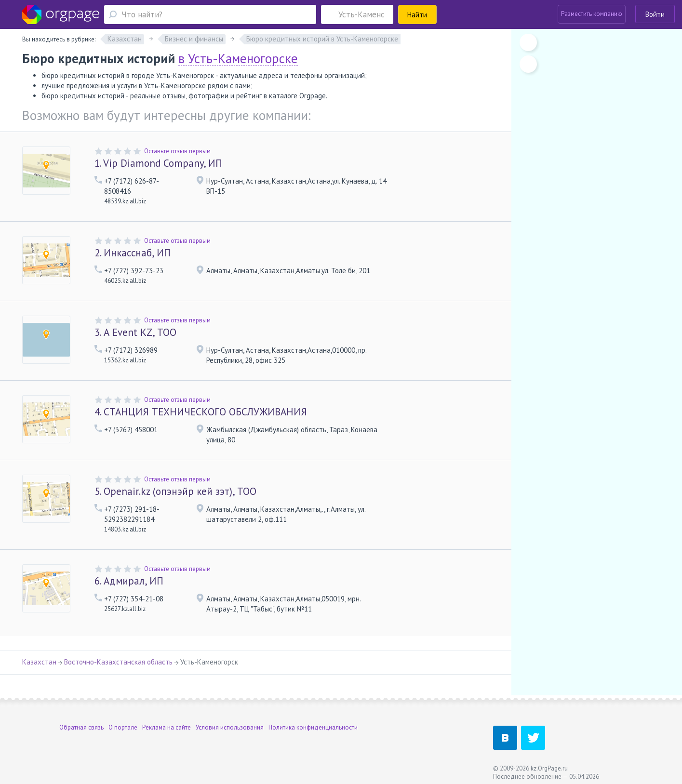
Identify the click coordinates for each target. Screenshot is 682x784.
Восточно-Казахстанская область (118, 662)
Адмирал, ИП (129, 581)
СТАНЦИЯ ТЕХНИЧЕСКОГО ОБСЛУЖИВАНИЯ (201, 412)
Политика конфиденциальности (313, 727)
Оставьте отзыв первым (177, 151)
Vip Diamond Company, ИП (158, 163)
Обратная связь (81, 727)
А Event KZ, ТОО (135, 332)
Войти (655, 14)
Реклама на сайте (167, 727)
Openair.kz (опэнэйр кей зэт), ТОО (175, 491)
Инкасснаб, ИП (133, 253)
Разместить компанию (592, 14)
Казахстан (39, 662)
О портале (123, 727)
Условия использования (230, 727)
